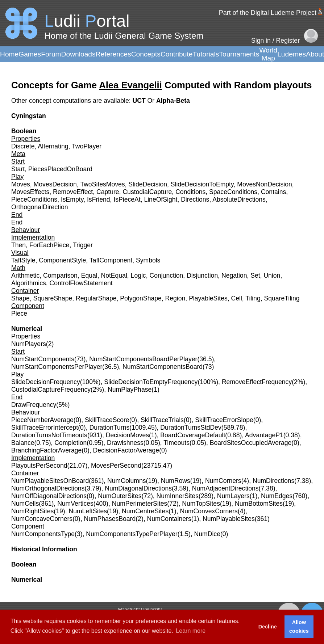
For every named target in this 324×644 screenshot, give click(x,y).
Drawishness (125, 443)
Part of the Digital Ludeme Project (268, 13)
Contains (273, 192)
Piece (19, 313)
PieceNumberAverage (42, 420)
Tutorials (206, 54)
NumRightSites (32, 511)
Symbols (148, 260)
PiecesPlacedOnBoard (60, 169)
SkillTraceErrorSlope (224, 420)
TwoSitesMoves (102, 184)
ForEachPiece (49, 245)
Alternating (53, 146)
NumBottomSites (259, 504)
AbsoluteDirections (239, 199)
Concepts (146, 54)
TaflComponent (111, 260)
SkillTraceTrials (162, 420)
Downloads (78, 54)
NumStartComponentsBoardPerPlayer (143, 359)
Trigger (83, 245)
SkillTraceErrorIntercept (45, 428)
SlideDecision (148, 184)
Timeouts (176, 443)
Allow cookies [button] (299, 627)
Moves (21, 184)
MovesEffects (30, 192)
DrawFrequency (34, 405)
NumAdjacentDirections (225, 488)
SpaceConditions (233, 192)
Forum (51, 54)
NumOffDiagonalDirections (49, 496)
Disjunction (202, 275)
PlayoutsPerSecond (39, 466)
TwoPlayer (87, 146)
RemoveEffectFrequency (257, 382)
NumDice (207, 534)
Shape (20, 298)
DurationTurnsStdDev (191, 428)
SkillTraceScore (107, 420)
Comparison (60, 275)
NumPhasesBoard (110, 519)
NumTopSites (201, 504)
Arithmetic (25, 275)
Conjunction (166, 275)
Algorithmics (29, 283)
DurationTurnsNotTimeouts (49, 435)
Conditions (190, 192)
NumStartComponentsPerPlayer (57, 367)
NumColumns (127, 481)
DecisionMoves (127, 435)
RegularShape (96, 298)
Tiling (253, 298)
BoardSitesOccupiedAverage (251, 443)
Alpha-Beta (173, 101)
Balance (23, 443)
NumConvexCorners (209, 511)
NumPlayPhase (130, 390)
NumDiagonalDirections (138, 488)
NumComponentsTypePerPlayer (132, 534)
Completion (70, 443)
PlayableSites (208, 298)
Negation (234, 275)
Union (272, 275)
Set (255, 275)
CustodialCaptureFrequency (51, 390)
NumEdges (277, 496)
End (17, 222)
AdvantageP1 (264, 435)
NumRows (176, 481)
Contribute (177, 54)
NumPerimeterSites (140, 504)
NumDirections (273, 481)
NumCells (25, 504)
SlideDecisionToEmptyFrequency (151, 382)
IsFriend (99, 199)
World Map (268, 54)
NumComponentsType (43, 534)
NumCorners (223, 481)
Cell (237, 298)
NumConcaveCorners (42, 519)
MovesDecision (55, 184)
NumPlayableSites (229, 519)
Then (18, 245)
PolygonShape (141, 298)
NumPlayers (29, 344)
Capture (108, 192)
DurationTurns (109, 428)
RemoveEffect (73, 192)
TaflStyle (23, 260)
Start (18, 169)
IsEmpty (72, 199)
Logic (138, 275)
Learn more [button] (191, 631)
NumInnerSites (178, 496)
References (113, 54)
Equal (89, 275)
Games (30, 54)
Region (175, 298)
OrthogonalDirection (40, 207)
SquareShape (53, 298)
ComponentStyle (62, 260)
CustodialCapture (147, 192)
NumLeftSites (88, 511)
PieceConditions (34, 199)
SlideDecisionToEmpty (202, 184)
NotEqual (114, 275)
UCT (140, 101)
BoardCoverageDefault (193, 435)
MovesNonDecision (265, 184)
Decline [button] (268, 627)
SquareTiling (282, 298)
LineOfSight (161, 199)
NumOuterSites (120, 496)
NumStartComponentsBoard (163, 367)
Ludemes (292, 54)
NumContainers (169, 519)
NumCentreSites (145, 511)
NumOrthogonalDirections (48, 488)
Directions (195, 199)
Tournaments (239, 54)
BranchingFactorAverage (46, 450)
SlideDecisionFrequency (46, 382)
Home (9, 54)
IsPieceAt (127, 199)
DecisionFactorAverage (126, 450)
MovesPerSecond (116, 466)
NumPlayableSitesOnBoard (50, 481)
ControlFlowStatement (81, 283)
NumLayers (233, 496)
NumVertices (75, 504)
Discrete (23, 146)
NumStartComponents (43, 359)
